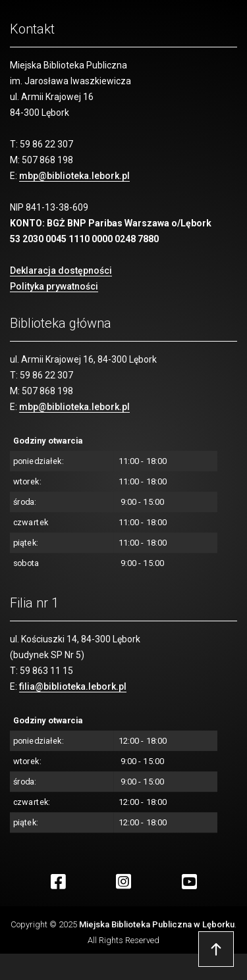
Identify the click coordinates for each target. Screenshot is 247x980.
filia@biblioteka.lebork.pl (73, 686)
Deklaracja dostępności (61, 271)
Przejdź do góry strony (216, 949)
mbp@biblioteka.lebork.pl (74, 176)
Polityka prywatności (54, 286)
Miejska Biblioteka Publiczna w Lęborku (157, 924)
